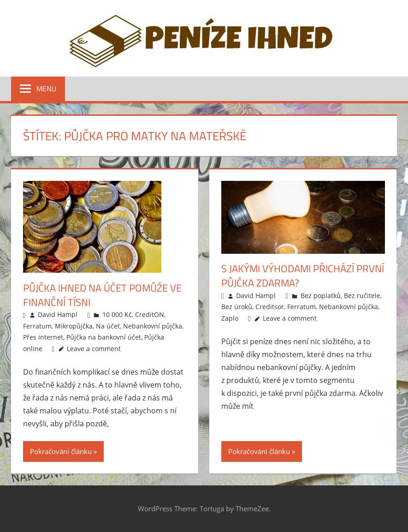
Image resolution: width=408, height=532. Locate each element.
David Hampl (58, 314)
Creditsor (270, 307)
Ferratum (37, 326)
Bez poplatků (321, 296)
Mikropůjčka (74, 326)
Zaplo (230, 318)
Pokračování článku (61, 451)
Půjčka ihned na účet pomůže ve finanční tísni (102, 295)
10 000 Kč (117, 314)
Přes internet (43, 337)
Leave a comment (94, 349)
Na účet (108, 326)
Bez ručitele (362, 296)
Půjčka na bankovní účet (104, 337)
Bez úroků (237, 307)
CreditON (150, 314)
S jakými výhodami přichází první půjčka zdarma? (303, 276)
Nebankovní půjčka (153, 326)
